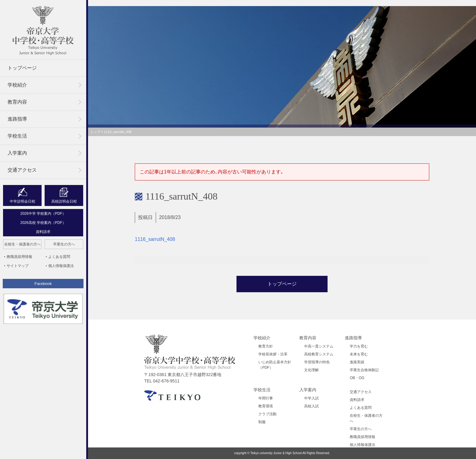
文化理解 (311, 370)
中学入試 (311, 398)
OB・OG (357, 378)
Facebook (43, 284)
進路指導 (17, 119)
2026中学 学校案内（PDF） (43, 214)
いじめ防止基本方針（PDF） (275, 365)
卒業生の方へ (64, 244)
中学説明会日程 (22, 201)
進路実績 (357, 362)
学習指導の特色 (317, 362)
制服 (262, 422)
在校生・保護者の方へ (22, 244)
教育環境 (266, 406)
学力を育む (359, 346)
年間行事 (266, 398)
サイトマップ (18, 266)
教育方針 (266, 346)
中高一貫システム (319, 346)
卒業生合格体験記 (364, 370)
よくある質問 (59, 257)
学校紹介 (17, 85)
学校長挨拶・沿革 (273, 354)
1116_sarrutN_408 (155, 239)
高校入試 (311, 406)
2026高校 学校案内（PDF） (43, 223)
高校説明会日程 (64, 201)
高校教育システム (319, 354)
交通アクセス (22, 170)
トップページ (22, 68)
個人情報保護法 (61, 266)
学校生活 (17, 136)
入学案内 (17, 153)
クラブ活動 (267, 414)
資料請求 (43, 232)
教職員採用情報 (19, 257)
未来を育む (359, 354)
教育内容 (17, 102)
